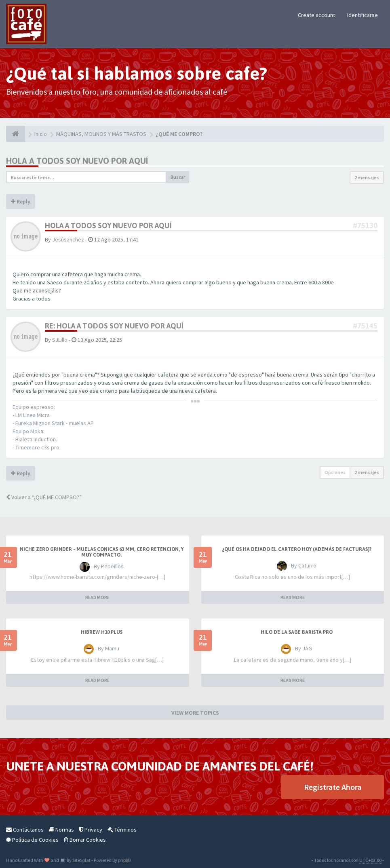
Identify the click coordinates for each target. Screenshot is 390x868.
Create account (316, 15)
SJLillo (60, 340)
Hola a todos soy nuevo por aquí (77, 161)
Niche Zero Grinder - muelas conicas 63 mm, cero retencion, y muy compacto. (102, 552)
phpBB (124, 860)
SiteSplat (81, 860)
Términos (122, 830)
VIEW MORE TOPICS (195, 713)
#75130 (365, 225)
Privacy (91, 830)
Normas (61, 830)
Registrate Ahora (333, 787)
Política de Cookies (32, 840)
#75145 (365, 326)
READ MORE (97, 597)
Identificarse (363, 15)
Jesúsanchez (68, 239)
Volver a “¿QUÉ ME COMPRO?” (44, 497)
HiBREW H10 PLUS (102, 632)
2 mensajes (367, 177)
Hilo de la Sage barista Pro (297, 632)
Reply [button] (21, 201)
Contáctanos (25, 830)
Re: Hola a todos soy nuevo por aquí (114, 326)
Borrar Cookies (85, 840)
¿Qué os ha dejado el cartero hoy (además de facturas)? (297, 549)
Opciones (335, 472)
